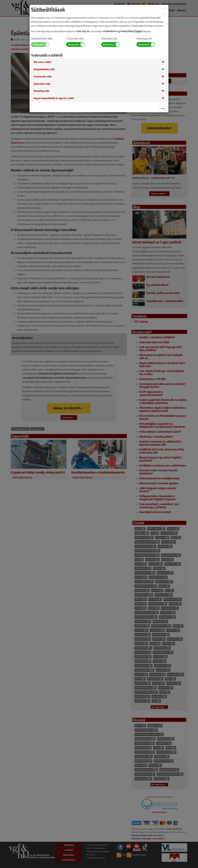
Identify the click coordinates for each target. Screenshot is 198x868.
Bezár (163, 108)
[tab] (99, 62)
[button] (42, 62)
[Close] (165, 8)
